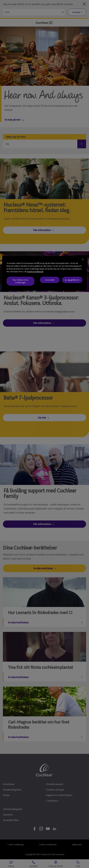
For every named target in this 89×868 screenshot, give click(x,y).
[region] (44, 273)
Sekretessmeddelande (35, 272)
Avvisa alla (50, 280)
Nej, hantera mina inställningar (20, 281)
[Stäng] (83, 259)
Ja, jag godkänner (72, 280)
